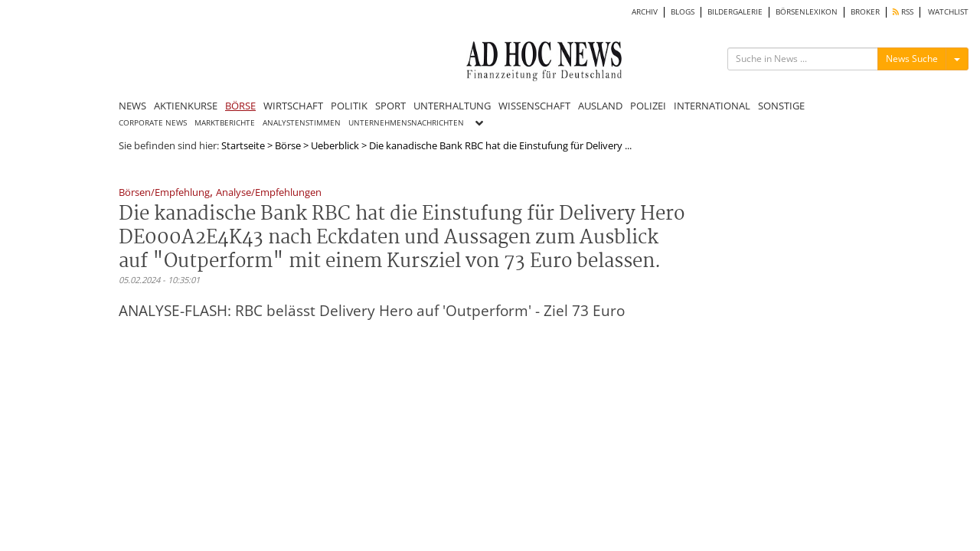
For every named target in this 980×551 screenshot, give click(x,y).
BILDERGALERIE (735, 12)
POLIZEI (648, 106)
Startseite (243, 145)
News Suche (912, 59)
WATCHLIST (948, 12)
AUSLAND (600, 106)
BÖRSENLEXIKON (807, 12)
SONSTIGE (781, 106)
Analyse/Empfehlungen (269, 193)
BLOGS (683, 12)
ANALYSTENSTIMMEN (302, 123)
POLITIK (349, 106)
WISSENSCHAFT (534, 106)
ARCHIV (645, 12)
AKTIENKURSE (186, 106)
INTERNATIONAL (712, 106)
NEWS (132, 106)
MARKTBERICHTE (225, 123)
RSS (903, 12)
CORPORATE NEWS (153, 123)
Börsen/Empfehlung (164, 193)
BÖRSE (240, 106)
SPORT (390, 106)
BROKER (865, 12)
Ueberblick (335, 145)
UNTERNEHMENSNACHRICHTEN (406, 123)
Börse (288, 145)
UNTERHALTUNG (452, 106)
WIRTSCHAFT (293, 106)
